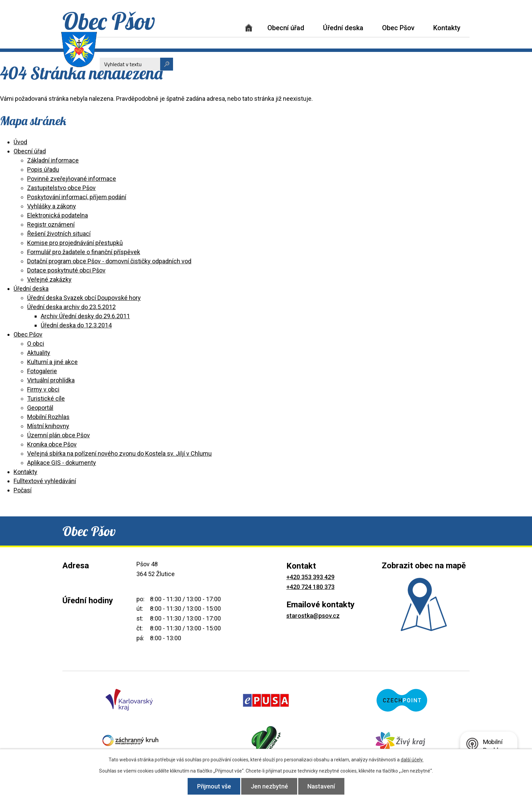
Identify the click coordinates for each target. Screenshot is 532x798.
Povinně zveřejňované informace (72, 179)
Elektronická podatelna (58, 215)
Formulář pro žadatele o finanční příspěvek (84, 252)
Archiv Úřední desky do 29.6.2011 (85, 316)
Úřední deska (343, 28)
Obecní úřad (286, 28)
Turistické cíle (46, 398)
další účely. (412, 760)
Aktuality (39, 353)
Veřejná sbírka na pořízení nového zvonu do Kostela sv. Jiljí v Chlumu (119, 453)
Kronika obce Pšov (52, 444)
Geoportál (40, 408)
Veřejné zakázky (49, 279)
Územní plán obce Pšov (59, 435)
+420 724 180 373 (310, 587)
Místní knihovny (48, 426)
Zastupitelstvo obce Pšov (61, 188)
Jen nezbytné (269, 786)
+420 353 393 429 (310, 577)
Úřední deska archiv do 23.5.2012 (71, 307)
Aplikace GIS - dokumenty (62, 463)
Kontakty (447, 28)
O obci (36, 344)
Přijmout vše (213, 786)
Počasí (23, 490)
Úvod (249, 28)
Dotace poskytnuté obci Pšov (66, 270)
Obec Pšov (398, 28)
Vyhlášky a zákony (52, 206)
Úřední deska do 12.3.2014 (76, 325)
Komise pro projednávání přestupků (75, 243)
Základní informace (53, 160)
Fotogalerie (42, 371)
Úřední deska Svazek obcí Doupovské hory (84, 298)
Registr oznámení (51, 224)
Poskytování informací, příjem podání (77, 197)
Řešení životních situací (59, 234)
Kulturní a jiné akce (52, 362)
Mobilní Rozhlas (48, 417)
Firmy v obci (43, 389)
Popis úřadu (43, 169)
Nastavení (322, 786)
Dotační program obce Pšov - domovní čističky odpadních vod (109, 261)
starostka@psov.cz (313, 616)
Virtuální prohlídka (51, 380)
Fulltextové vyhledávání (45, 481)
